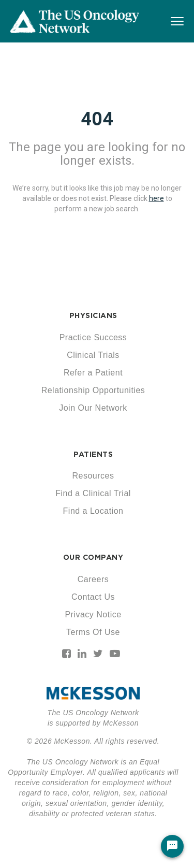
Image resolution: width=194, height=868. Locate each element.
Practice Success (93, 337)
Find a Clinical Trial (93, 493)
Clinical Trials (93, 355)
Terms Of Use (93, 632)
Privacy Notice (93, 614)
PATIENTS (93, 454)
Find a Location (93, 511)
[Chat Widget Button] (172, 846)
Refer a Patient (93, 373)
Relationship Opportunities (93, 390)
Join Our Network (93, 408)
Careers (93, 579)
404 (97, 119)
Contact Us (93, 597)
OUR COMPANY (93, 557)
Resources (93, 476)
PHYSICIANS (93, 315)
